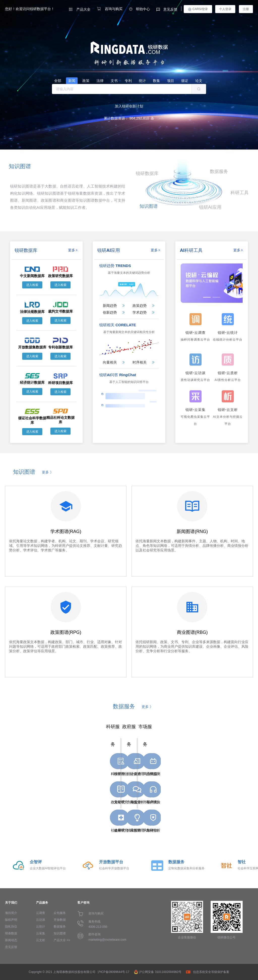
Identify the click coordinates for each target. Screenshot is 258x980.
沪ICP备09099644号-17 (114, 972)
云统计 (41, 927)
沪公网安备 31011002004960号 (160, 972)
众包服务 (60, 913)
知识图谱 (60, 933)
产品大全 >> (62, 940)
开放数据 (60, 920)
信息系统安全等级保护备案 (211, 972)
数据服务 (60, 927)
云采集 (41, 933)
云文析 (41, 940)
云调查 (41, 913)
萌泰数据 (11, 933)
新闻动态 (11, 940)
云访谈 (41, 920)
